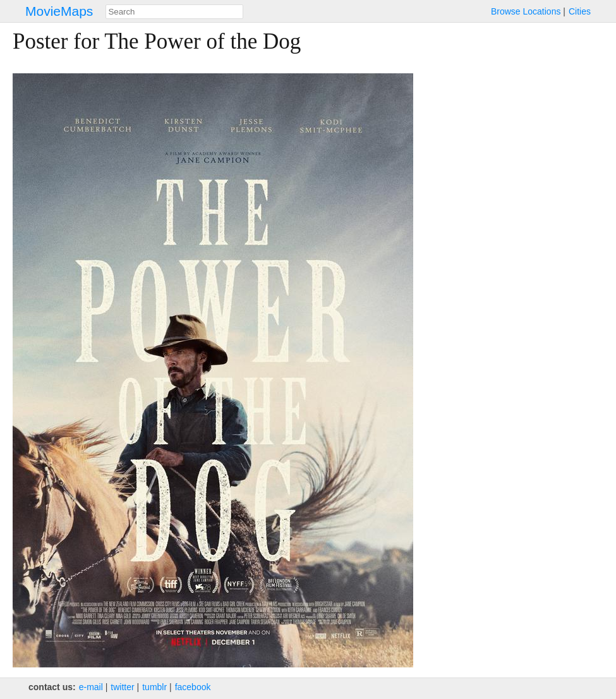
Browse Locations (526, 11)
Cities (580, 11)
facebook (193, 687)
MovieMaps (59, 11)
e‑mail (91, 687)
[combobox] (174, 12)
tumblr (154, 687)
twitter (122, 687)
